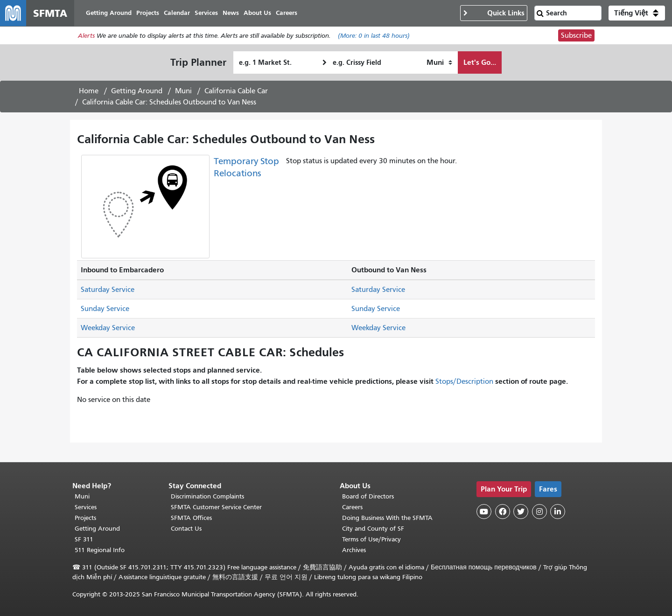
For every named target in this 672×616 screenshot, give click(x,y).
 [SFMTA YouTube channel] (484, 512)
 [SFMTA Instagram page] (539, 512)
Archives (354, 550)
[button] (637, 13)
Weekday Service (108, 328)
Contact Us (186, 529)
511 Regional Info (100, 550)
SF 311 (84, 539)
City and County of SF (373, 529)
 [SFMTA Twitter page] (521, 512)
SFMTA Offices (191, 518)
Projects (85, 518)
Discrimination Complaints (207, 496)
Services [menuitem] (206, 13)
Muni (183, 91)
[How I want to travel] (439, 62)
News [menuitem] (231, 13)
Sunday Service (105, 309)
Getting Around (137, 91)
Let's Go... (480, 62)
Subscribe (576, 35)
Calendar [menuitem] (177, 13)
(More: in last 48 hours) (374, 36)
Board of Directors (368, 496)
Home (89, 91)
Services (86, 507)
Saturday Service (108, 290)
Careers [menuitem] (287, 13)
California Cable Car (236, 91)
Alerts (86, 36)
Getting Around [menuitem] (109, 13)
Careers (352, 507)
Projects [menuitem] (148, 13)
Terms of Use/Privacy (371, 539)
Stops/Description (464, 381)
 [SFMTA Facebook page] (503, 512)
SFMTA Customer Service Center (216, 507)
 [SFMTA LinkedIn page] (558, 512)
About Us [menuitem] (257, 13)
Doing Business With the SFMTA (387, 518)
